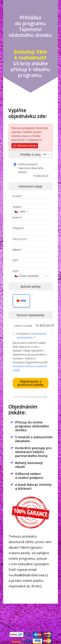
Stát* (16, 271)
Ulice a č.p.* (20, 239)
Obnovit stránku (25, 146)
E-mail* (17, 196)
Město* (17, 250)
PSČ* (16, 260)
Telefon (17, 207)
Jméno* (17, 217)
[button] (21, 301)
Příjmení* (18, 228)
